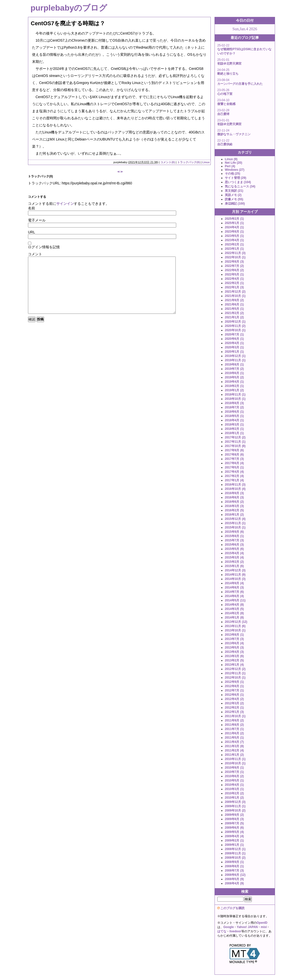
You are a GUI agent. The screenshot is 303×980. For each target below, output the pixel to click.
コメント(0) (168, 162)
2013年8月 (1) (234, 635)
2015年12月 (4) (235, 519)
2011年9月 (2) (234, 720)
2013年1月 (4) (234, 665)
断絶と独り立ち (228, 74)
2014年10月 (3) (235, 579)
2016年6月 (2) (234, 502)
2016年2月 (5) (234, 510)
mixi (264, 927)
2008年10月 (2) (235, 858)
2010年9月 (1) (234, 768)
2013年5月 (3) (234, 648)
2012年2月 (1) (234, 708)
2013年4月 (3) (234, 652)
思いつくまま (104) (238, 182)
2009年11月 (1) (235, 806)
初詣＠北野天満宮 (229, 64)
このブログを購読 (232, 908)
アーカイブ (249, 212)
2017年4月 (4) (234, 472)
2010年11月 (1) (235, 759)
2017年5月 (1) (234, 467)
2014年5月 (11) (235, 600)
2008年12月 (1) (235, 849)
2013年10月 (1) (235, 630)
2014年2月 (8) (234, 613)
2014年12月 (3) (235, 570)
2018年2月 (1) (234, 429)
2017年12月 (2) (235, 437)
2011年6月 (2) (234, 733)
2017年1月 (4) (234, 480)
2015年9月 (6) (234, 532)
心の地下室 (225, 94)
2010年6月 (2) (234, 776)
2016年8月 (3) (234, 497)
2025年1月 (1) (234, 223)
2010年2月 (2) (234, 793)
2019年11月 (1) (235, 360)
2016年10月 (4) (235, 489)
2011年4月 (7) (234, 742)
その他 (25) (233, 174)
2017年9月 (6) (234, 450)
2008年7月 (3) (234, 871)
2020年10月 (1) (235, 330)
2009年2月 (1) (234, 841)
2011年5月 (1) (234, 738)
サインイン (65, 204)
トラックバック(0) (189, 162)
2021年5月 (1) (234, 309)
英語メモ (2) (233, 195)
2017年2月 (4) (234, 476)
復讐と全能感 (226, 104)
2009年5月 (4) (234, 832)
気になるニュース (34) (240, 186)
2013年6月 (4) (234, 643)
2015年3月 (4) (234, 557)
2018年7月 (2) (234, 407)
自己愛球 (223, 114)
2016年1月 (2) (234, 515)
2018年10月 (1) (235, 399)
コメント (35, 254)
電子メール (37, 220)
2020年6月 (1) (234, 339)
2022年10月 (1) (235, 257)
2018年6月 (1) (234, 412)
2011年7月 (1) (234, 729)
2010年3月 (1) (234, 789)
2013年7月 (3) (234, 639)
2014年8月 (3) (234, 587)
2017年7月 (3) (234, 459)
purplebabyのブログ (69, 8)
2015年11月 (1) (235, 523)
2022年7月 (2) (234, 266)
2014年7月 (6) (234, 592)
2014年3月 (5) (234, 609)
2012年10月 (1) (235, 678)
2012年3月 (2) (234, 703)
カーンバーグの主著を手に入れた (240, 84)
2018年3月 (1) (234, 425)
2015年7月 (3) (234, 540)
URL (32, 232)
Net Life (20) (234, 163)
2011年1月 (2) (234, 755)
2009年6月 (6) (234, 828)
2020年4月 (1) (234, 343)
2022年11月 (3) (235, 253)
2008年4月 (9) (234, 883)
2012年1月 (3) (234, 712)
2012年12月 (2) (235, 669)
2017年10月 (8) (235, 446)
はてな (222, 931)
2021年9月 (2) (234, 300)
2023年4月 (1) (234, 240)
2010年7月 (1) (234, 772)
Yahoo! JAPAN (247, 927)
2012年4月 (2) (234, 699)
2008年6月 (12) (235, 875)
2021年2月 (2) (234, 313)
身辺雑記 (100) (235, 204)
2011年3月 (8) (234, 746)
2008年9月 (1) (234, 862)
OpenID (262, 923)
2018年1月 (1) (234, 433)
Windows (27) (235, 170)
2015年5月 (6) (234, 549)
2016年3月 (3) (234, 506)
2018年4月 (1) (234, 420)
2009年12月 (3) (235, 802)
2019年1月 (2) (234, 390)
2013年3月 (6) (234, 656)
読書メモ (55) (234, 199)
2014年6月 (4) (234, 596)
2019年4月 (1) (234, 382)
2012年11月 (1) (235, 673)
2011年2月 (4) (234, 750)
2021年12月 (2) (235, 292)
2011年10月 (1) (235, 716)
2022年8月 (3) (234, 262)
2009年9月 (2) (234, 815)
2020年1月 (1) (234, 352)
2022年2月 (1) (234, 283)
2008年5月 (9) (234, 879)
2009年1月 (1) (234, 845)
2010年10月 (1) (235, 763)
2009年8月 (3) (234, 819)
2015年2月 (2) (234, 562)
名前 (32, 208)
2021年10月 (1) (235, 296)
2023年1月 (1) (234, 249)
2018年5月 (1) (234, 416)
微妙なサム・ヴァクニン (234, 134)
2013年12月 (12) (236, 622)
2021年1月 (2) (234, 317)
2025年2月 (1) (234, 219)
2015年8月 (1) (234, 536)
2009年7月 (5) (234, 823)
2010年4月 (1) (234, 785)
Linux (206, 162)
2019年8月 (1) (234, 365)
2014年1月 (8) (234, 618)
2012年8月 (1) (234, 686)
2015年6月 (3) (234, 545)
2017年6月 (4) (234, 463)
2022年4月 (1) (234, 279)
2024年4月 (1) (234, 227)
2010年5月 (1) (234, 780)
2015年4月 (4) (234, 553)
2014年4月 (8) (234, 605)
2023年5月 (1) (234, 236)
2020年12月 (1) (235, 322)
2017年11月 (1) (235, 442)
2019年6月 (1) (234, 373)
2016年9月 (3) (234, 493)
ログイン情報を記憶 (44, 247)
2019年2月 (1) (234, 386)
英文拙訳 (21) (234, 191)
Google (229, 927)
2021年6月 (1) (234, 304)
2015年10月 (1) (235, 527)
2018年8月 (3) (234, 403)
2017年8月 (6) (234, 455)
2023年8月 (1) (234, 232)
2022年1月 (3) (234, 287)
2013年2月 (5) (234, 660)
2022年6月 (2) (234, 270)
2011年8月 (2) (234, 725)
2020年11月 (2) (235, 326)
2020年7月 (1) (234, 334)
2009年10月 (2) (235, 810)
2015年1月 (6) (234, 566)
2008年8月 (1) (234, 866)
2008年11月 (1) (235, 853)
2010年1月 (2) (234, 798)
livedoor (235, 931)
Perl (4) (230, 166)
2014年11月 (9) (235, 575)
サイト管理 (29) (236, 178)
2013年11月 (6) (235, 626)
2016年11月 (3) (235, 485)
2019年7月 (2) (234, 369)
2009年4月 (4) (234, 836)
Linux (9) (231, 159)
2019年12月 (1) (235, 356)
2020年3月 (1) (234, 347)
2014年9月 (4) (234, 583)
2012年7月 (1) (234, 690)
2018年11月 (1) (235, 395)
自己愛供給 (225, 144)
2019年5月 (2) (234, 377)
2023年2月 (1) (234, 244)
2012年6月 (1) (234, 695)
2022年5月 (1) (234, 274)
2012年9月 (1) (234, 682)
